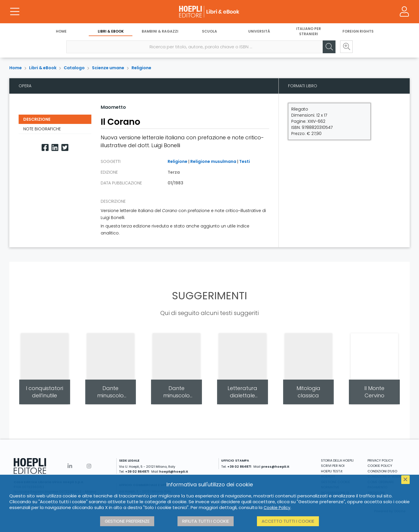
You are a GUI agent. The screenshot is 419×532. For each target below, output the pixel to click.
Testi (245, 161)
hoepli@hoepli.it (174, 471)
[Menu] (15, 12)
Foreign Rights (358, 31)
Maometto (113, 107)
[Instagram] (89, 466)
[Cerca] (329, 47)
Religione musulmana (213, 161)
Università (259, 31)
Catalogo (74, 68)
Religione (141, 68)
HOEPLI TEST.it (332, 471)
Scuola (210, 31)
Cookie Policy (277, 508)
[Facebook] (45, 148)
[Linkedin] (55, 148)
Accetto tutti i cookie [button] (288, 521)
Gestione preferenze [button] (127, 521)
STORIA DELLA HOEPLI (337, 460)
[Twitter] (65, 148)
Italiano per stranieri (309, 31)
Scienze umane (108, 68)
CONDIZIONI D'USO (382, 471)
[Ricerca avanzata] (346, 47)
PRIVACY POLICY (380, 460)
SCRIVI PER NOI (333, 466)
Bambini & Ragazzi (160, 31)
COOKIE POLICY (380, 466)
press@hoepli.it (275, 467)
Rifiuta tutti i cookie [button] (206, 521)
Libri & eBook (111, 31)
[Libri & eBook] (210, 12)
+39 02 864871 (137, 471)
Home (61, 31)
